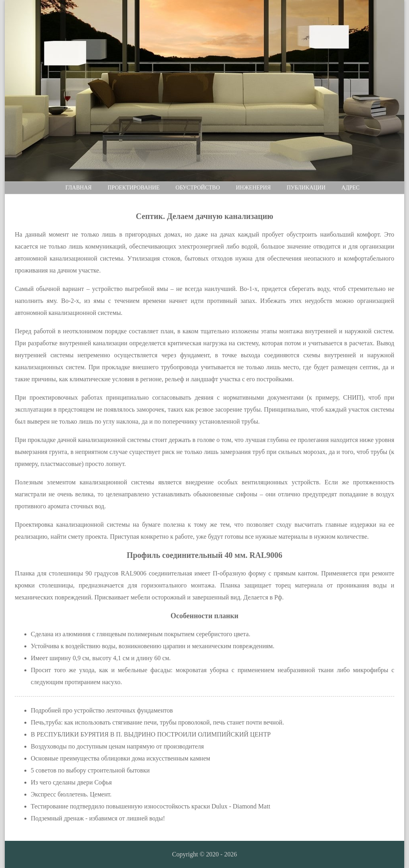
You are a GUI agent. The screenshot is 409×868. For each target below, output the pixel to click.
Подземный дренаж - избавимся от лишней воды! (98, 818)
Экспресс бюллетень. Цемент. (71, 794)
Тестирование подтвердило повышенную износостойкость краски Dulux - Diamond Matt (151, 806)
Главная (79, 188)
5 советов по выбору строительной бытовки (90, 770)
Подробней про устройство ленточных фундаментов (102, 710)
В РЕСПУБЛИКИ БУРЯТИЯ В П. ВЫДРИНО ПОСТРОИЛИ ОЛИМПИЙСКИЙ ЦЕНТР (151, 734)
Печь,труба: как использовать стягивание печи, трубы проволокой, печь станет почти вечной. (157, 722)
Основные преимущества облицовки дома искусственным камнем (120, 758)
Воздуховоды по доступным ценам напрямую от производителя (117, 746)
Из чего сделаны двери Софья (71, 782)
